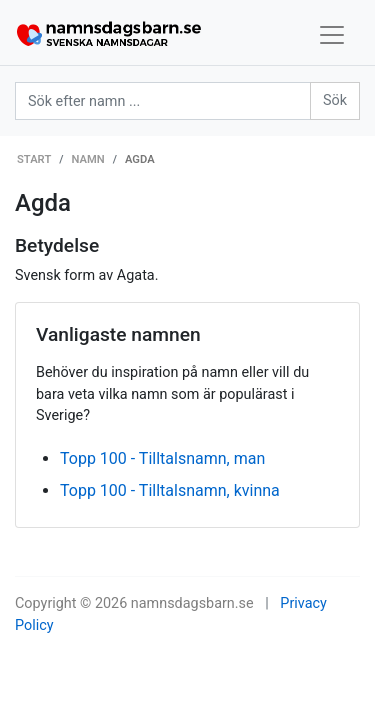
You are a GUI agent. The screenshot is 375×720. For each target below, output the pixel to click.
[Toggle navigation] (332, 35)
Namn (88, 159)
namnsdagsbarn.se (192, 603)
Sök (335, 100)
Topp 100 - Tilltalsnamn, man (162, 458)
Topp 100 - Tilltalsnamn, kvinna (170, 490)
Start (34, 159)
